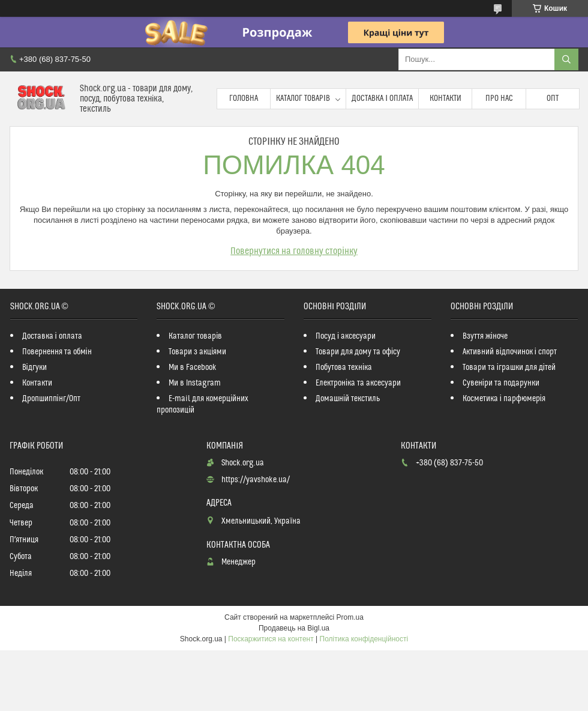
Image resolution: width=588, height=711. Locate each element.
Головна (244, 98)
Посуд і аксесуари (346, 336)
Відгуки (34, 368)
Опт (553, 98)
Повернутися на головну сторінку (294, 251)
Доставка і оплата (382, 98)
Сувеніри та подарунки (501, 383)
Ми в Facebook (193, 368)
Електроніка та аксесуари (358, 383)
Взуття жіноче (485, 336)
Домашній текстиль (348, 399)
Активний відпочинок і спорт (510, 352)
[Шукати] (566, 59)
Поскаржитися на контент (271, 639)
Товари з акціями (197, 352)
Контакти (445, 98)
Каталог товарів (303, 98)
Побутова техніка (344, 368)
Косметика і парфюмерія (504, 399)
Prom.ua (350, 617)
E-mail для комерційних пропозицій (202, 404)
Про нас (499, 98)
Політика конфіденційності (364, 639)
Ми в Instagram (195, 383)
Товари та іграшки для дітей (509, 368)
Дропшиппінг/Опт (51, 399)
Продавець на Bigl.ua (294, 628)
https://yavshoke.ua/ (256, 480)
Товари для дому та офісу (358, 352)
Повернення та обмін (57, 352)
